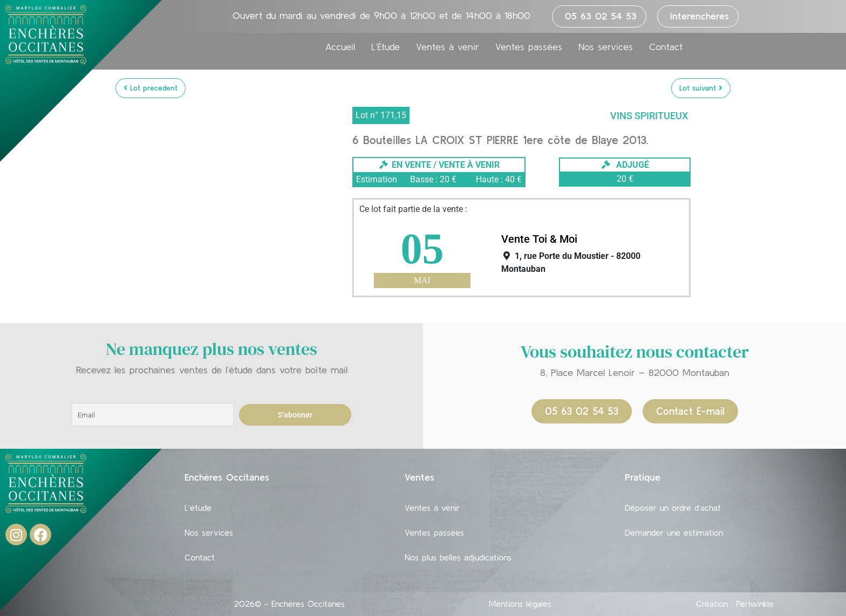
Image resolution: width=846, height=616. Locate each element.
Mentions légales (520, 604)
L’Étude (386, 47)
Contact (666, 47)
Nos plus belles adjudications (458, 557)
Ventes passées (529, 47)
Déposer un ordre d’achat (673, 508)
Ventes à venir (448, 47)
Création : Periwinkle (735, 604)
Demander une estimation (674, 532)
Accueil (340, 47)
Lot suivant (701, 88)
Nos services (606, 47)
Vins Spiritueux (649, 116)
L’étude (198, 508)
